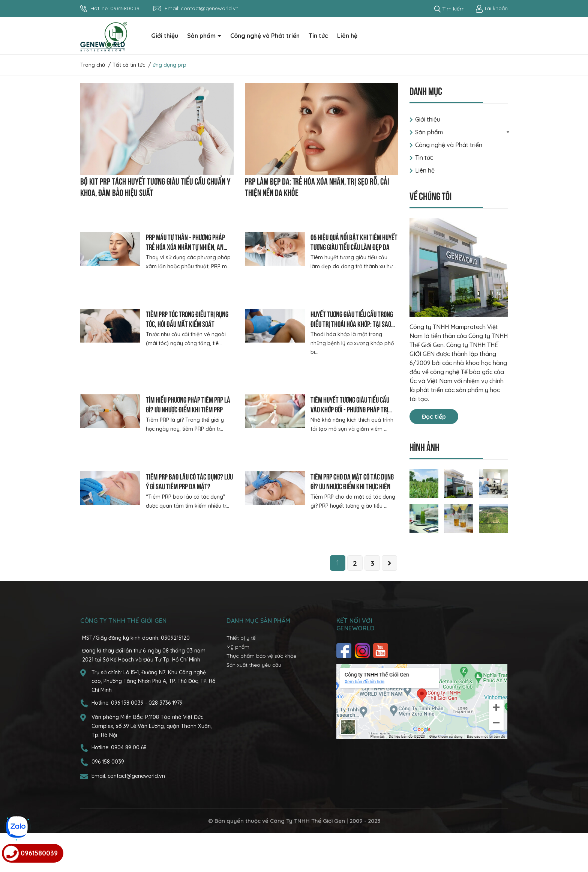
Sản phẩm (429, 132)
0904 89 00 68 (129, 786)
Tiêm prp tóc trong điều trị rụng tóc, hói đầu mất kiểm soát (187, 318)
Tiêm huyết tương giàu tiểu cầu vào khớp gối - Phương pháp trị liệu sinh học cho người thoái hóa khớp (353, 421)
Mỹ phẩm (238, 686)
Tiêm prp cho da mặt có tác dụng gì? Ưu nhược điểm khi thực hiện (352, 504)
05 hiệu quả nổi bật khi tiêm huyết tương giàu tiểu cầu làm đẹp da (354, 241)
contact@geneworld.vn (210, 8)
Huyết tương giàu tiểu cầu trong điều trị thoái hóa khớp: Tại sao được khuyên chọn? (352, 323)
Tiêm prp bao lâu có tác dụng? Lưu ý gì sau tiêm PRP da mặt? (189, 504)
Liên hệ (425, 170)
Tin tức (424, 158)
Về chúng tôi (430, 195)
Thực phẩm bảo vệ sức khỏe (261, 695)
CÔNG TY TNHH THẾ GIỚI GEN (124, 660)
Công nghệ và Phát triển (449, 145)
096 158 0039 (128, 741)
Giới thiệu (428, 119)
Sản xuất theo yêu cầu (254, 704)
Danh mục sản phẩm (259, 660)
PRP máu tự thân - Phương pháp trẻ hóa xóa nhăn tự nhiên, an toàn (185, 246)
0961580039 (125, 8)
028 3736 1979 (166, 741)
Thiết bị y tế (241, 677)
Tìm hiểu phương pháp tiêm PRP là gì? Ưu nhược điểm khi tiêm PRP (188, 411)
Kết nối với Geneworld (355, 663)
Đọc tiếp (434, 416)
